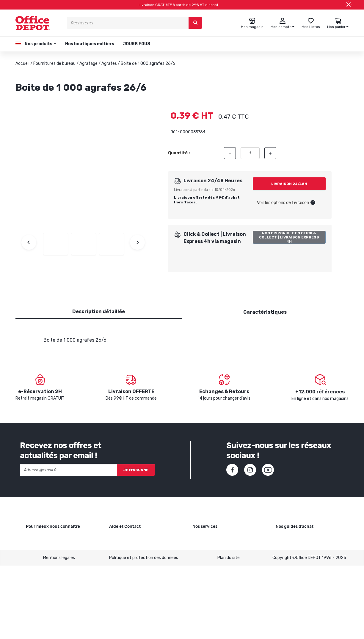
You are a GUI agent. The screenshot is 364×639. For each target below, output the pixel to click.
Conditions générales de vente (138, 576)
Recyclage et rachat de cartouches (227, 557)
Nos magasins (39, 557)
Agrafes (109, 63)
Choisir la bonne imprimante (302, 557)
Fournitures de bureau (54, 63)
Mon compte (121, 567)
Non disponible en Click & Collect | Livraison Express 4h (289, 237)
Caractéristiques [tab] (265, 312)
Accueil (22, 63)
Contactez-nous (125, 602)
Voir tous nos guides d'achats (304, 602)
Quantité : (179, 153)
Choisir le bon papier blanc (300, 538)
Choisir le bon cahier (295, 548)
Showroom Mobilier (210, 548)
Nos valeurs (37, 548)
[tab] (99, 312)
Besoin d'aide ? (123, 538)
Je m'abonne (136, 470)
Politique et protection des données (144, 631)
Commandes (121, 557)
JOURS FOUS (137, 44)
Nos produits (40, 44)
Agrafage (88, 63)
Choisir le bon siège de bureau (304, 583)
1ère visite (36, 576)
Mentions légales (59, 631)
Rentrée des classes (212, 567)
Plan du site (229, 631)
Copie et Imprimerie (211, 538)
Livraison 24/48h (289, 184)
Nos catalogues (41, 567)
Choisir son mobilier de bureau (304, 592)
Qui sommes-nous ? (45, 538)
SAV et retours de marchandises (140, 548)
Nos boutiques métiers (90, 44)
